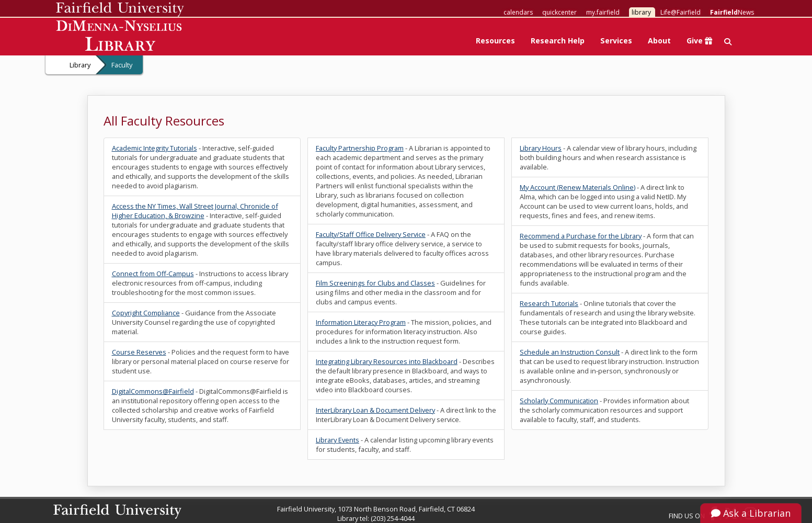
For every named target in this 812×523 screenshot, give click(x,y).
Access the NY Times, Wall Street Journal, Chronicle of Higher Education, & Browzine (195, 211)
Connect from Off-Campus (153, 274)
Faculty (122, 65)
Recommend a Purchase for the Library (581, 236)
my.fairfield (603, 12)
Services (616, 41)
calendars (518, 12)
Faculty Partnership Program (360, 148)
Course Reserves (139, 352)
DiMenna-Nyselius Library (120, 37)
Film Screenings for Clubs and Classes (375, 283)
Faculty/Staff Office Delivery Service (371, 234)
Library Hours (541, 148)
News (732, 12)
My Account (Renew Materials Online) (577, 187)
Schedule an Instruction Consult (570, 352)
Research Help (558, 41)
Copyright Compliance (146, 313)
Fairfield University (120, 9)
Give (699, 41)
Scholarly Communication (559, 401)
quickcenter (559, 12)
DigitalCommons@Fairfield (153, 391)
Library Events (338, 440)
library (641, 12)
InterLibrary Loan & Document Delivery (375, 410)
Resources (495, 41)
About (659, 41)
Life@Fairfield (681, 12)
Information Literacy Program (361, 322)
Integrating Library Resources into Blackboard (387, 361)
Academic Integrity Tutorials (155, 148)
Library (80, 65)
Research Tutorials (549, 303)
